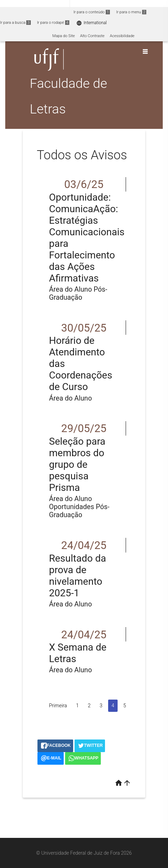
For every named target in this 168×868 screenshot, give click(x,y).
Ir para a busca (15, 23)
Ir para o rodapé (53, 23)
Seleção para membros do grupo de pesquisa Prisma (77, 464)
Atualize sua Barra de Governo (107, 4)
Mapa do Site (63, 36)
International (92, 23)
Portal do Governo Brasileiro (35, 4)
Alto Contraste (92, 36)
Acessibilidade (122, 36)
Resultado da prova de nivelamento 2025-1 (78, 576)
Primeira (58, 706)
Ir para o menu (131, 12)
